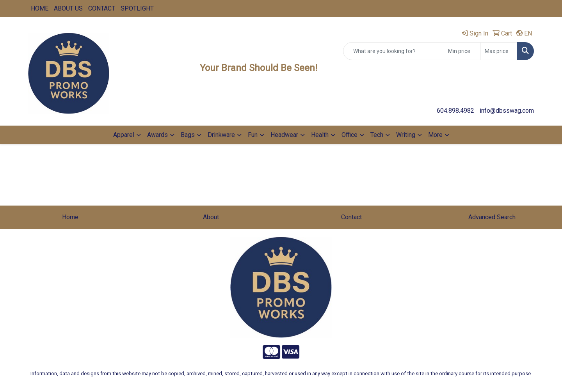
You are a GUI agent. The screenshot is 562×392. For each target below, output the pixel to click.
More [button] (435, 135)
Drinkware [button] (221, 135)
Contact (351, 217)
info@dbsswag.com (507, 111)
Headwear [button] (284, 135)
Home (70, 217)
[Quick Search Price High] (499, 51)
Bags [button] (188, 135)
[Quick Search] (394, 51)
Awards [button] (157, 135)
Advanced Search (492, 217)
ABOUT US (68, 8)
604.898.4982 (455, 111)
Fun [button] (253, 135)
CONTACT (102, 8)
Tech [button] (377, 135)
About (211, 217)
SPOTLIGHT (137, 8)
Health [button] (320, 135)
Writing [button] (406, 135)
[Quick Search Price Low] (462, 51)
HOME (40, 8)
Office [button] (349, 135)
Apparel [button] (124, 135)
